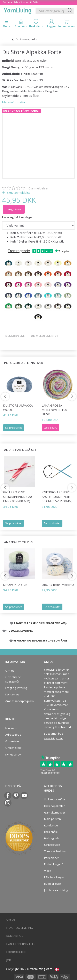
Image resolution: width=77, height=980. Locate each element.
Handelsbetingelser (21, 944)
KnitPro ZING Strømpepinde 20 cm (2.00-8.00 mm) (17, 496)
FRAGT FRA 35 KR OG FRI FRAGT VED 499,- (41, 623)
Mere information (14, 102)
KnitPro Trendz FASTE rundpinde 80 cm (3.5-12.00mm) (57, 496)
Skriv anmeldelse (18, 193)
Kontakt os (12, 694)
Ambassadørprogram (18, 701)
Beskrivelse (15, 336)
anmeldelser (39, 188)
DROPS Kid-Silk (15, 585)
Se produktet (13, 428)
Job (9, 960)
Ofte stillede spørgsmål (13, 679)
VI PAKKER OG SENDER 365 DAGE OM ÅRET (40, 640)
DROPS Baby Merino (58, 585)
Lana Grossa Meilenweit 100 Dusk (54, 410)
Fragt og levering (16, 688)
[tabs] (67, 24)
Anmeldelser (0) (44, 336)
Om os (10, 671)
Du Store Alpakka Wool (18, 407)
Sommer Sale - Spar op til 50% (21, 2)
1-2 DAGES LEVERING (20, 631)
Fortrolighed (16, 952)
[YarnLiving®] (18, 10)
